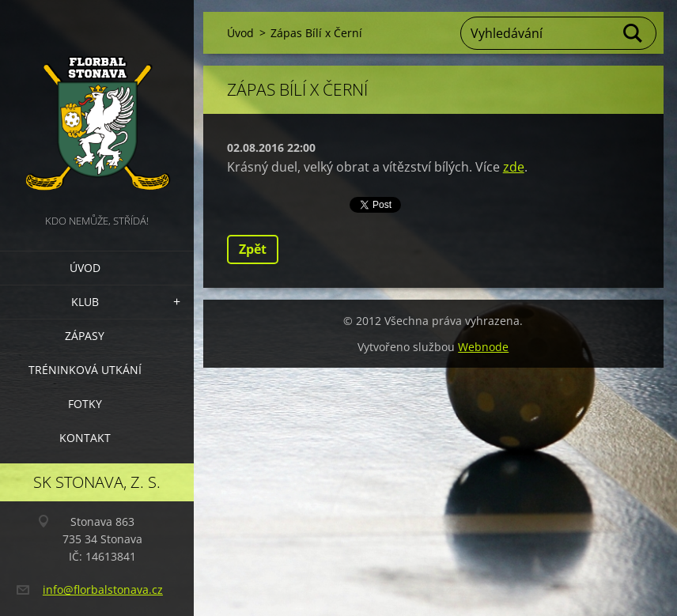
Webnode (483, 347)
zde (514, 167)
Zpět (253, 249)
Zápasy (85, 336)
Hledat (634, 33)
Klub (85, 302)
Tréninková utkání (85, 370)
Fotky (85, 404)
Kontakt (85, 438)
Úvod (85, 268)
